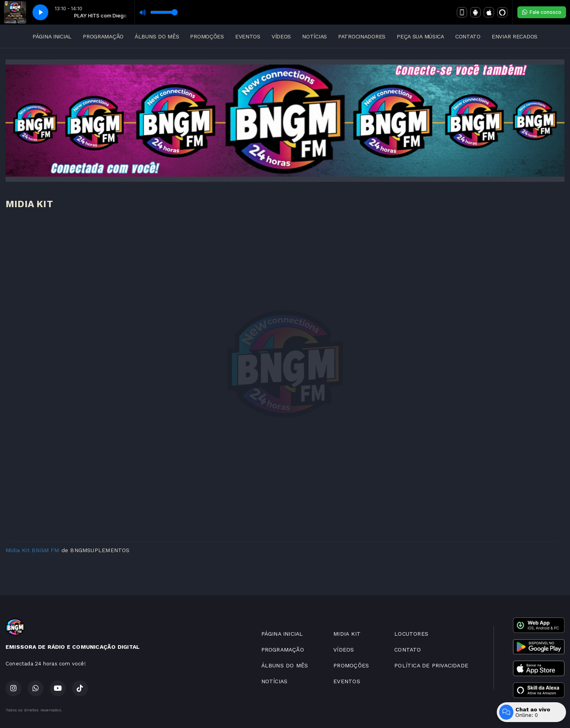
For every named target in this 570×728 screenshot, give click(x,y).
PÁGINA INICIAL (52, 36)
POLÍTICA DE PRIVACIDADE (431, 665)
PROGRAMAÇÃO (103, 36)
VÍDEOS (281, 36)
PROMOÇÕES (207, 36)
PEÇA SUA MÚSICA (420, 36)
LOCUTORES (411, 634)
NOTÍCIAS (314, 36)
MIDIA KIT (347, 634)
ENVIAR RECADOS (515, 36)
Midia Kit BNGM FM (32, 550)
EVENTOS (248, 36)
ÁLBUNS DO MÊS (157, 36)
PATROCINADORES (362, 36)
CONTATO (468, 36)
